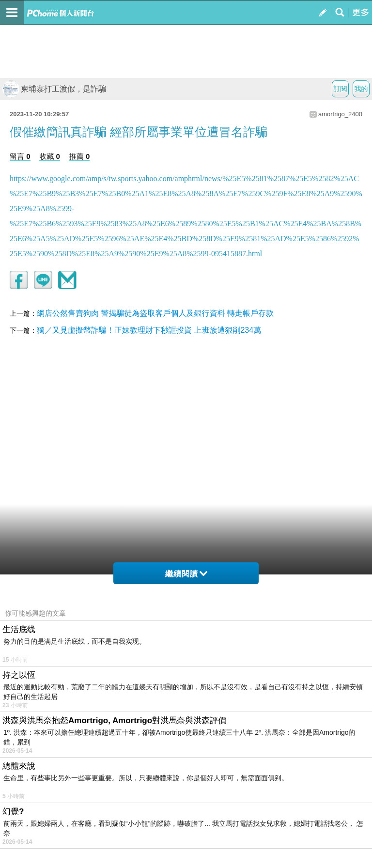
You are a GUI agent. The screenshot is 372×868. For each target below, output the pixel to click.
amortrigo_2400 (340, 114)
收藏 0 (50, 156)
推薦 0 (80, 156)
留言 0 (20, 156)
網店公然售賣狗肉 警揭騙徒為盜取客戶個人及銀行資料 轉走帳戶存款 (155, 313)
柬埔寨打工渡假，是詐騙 (54, 89)
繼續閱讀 (186, 574)
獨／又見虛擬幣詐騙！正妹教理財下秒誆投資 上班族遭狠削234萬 (149, 330)
